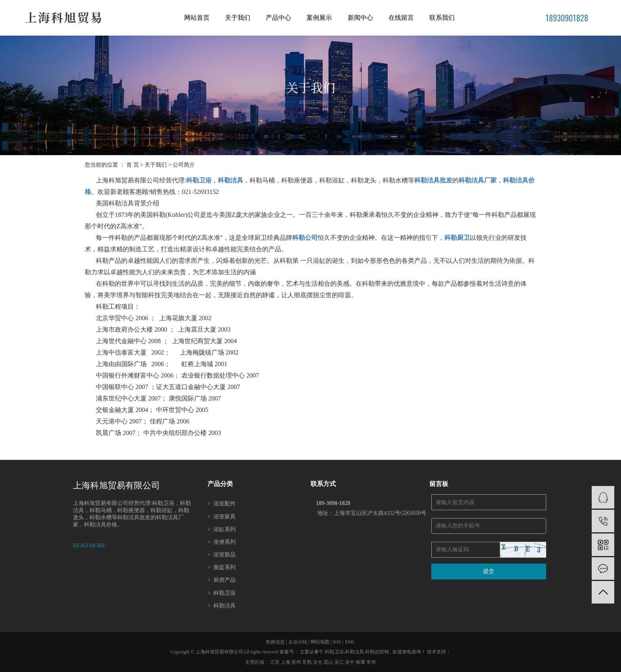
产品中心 (278, 18)
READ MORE (89, 546)
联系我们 (442, 18)
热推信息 (275, 642)
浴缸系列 (222, 529)
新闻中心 (360, 18)
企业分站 (298, 642)
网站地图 (321, 642)
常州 (371, 662)
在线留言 (401, 18)
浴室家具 (222, 517)
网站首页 (197, 18)
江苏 (275, 662)
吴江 (340, 662)
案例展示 (319, 18)
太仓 (318, 662)
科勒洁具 (222, 606)
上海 (286, 662)
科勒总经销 (377, 652)
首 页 (133, 165)
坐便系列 (222, 542)
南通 (361, 662)
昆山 (329, 662)
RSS (337, 642)
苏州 (297, 662)
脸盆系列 (222, 567)
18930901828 (567, 18)
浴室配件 (222, 504)
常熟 (308, 662)
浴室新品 (222, 555)
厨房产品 (222, 580)
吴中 (350, 662)
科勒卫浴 (222, 593)
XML (350, 642)
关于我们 (238, 18)
